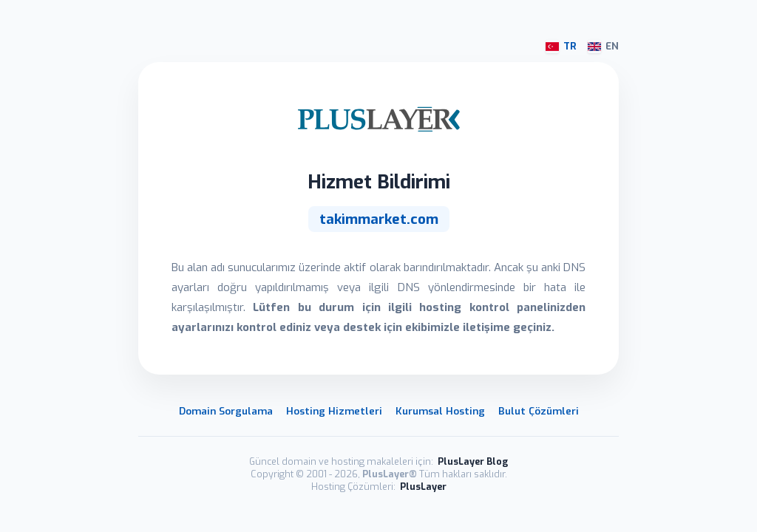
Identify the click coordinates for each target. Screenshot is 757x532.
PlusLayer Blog (473, 461)
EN (603, 47)
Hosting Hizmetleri (334, 411)
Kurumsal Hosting (440, 411)
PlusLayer (423, 487)
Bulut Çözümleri (539, 411)
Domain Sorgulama (226, 411)
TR (561, 47)
